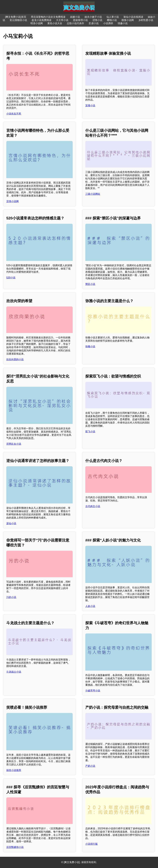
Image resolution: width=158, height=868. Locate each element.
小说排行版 (91, 844)
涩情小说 (97, 20)
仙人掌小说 (113, 17)
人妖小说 (90, 606)
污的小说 (11, 597)
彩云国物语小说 (18, 20)
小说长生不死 (14, 114)
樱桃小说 (112, 20)
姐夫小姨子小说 (93, 17)
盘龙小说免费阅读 (42, 20)
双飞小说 (90, 432)
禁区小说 (90, 284)
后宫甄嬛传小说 (15, 847)
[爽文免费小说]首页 (16, 17)
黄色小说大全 (55, 23)
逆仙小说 (11, 523)
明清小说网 (37, 23)
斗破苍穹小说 (93, 691)
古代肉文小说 (93, 506)
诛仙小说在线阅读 (133, 17)
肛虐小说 (94, 23)
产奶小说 (90, 766)
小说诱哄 (108, 23)
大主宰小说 (62, 20)
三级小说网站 (93, 194)
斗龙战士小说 (14, 672)
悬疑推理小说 (80, 20)
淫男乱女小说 (14, 444)
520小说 (11, 278)
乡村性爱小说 (146, 20)
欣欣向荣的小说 (15, 359)
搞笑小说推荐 (14, 770)
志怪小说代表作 (75, 23)
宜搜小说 (90, 105)
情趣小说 (123, 23)
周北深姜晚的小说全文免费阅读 (48, 17)
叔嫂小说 (75, 17)
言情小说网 (12, 201)
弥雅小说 (90, 346)
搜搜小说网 (128, 20)
